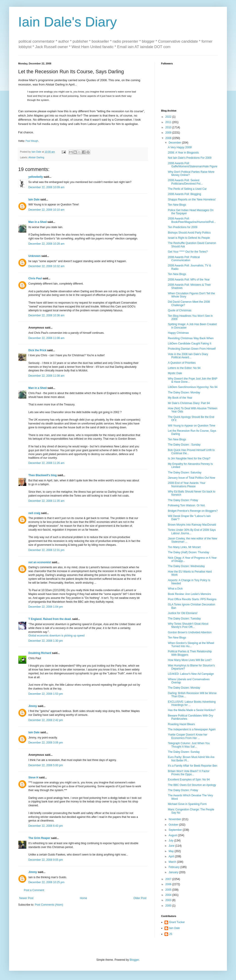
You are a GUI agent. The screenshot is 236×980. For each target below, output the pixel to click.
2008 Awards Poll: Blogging (184, 194)
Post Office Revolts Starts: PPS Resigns (192, 599)
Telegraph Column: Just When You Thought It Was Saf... (189, 745)
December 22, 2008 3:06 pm (46, 743)
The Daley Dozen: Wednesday (186, 566)
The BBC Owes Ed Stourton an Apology (192, 785)
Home (84, 898)
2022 (169, 117)
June (172, 846)
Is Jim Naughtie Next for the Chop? (189, 458)
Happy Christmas (178, 333)
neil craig (34, 513)
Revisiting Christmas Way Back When (191, 338)
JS (171, 934)
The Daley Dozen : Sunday (184, 445)
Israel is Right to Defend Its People (189, 238)
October (174, 825)
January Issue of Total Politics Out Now (192, 478)
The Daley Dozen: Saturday (185, 473)
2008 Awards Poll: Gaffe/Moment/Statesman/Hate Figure (193, 165)
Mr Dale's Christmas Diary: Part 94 (189, 403)
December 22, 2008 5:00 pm (46, 765)
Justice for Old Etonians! (183, 613)
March (173, 862)
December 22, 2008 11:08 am (46, 338)
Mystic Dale (175, 373)
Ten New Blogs (177, 205)
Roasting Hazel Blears (181, 724)
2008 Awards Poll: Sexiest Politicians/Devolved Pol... (185, 182)
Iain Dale (34, 200)
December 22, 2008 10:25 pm (46, 882)
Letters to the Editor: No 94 (184, 368)
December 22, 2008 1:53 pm (46, 694)
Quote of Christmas (180, 310)
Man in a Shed (38, 222)
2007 (169, 879)
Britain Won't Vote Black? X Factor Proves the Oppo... (189, 773)
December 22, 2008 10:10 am (46, 210)
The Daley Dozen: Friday (183, 500)
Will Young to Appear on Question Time (192, 426)
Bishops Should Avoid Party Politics (189, 233)
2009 (169, 133)
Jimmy (33, 706)
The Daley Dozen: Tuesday (184, 619)
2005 (169, 890)
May (172, 851)
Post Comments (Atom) (49, 905)
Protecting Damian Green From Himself (192, 349)
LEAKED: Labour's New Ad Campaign (191, 674)
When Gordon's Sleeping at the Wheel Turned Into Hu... (191, 645)
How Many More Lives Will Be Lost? (190, 660)
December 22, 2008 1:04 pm (46, 607)
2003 (169, 900)
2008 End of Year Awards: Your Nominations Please (187, 485)
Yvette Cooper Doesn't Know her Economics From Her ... (188, 736)
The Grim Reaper (39, 838)
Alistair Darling (36, 157)
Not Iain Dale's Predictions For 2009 (190, 158)
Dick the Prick (37, 350)
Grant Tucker (177, 922)
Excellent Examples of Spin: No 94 (189, 780)
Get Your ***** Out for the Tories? (188, 252)
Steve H (33, 778)
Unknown (34, 256)
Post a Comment (34, 890)
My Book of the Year (180, 398)
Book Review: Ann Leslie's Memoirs (189, 594)
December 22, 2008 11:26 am (46, 463)
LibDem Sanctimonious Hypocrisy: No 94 (193, 387)
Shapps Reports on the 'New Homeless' (192, 200)
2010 (169, 127)
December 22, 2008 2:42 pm (46, 720)
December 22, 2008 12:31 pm (46, 550)
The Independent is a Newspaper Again (192, 729)
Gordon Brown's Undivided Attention (190, 632)
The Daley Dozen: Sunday (184, 752)
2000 (169, 906)
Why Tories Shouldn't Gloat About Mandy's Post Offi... (188, 625)
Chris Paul (35, 278)
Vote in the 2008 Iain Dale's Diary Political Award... (188, 356)
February (174, 867)
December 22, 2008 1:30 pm (46, 641)
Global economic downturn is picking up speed (56, 636)
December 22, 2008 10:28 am (46, 244)
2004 (169, 895)
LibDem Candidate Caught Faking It (190, 344)
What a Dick (175, 589)
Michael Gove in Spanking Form (187, 804)
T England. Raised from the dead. (50, 619)
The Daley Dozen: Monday (184, 392)
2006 (169, 884)
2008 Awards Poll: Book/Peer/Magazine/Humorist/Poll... (192, 220)
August (173, 835)
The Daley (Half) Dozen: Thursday (189, 552)
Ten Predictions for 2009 (183, 227)
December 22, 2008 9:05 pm (46, 860)
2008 (169, 138)
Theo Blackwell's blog (43, 475)
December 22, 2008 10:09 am (46, 187)
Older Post (140, 898)
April (172, 856)
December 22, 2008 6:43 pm (46, 826)
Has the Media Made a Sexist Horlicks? (192, 710)
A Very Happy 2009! (180, 147)
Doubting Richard (40, 653)
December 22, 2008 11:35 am (46, 501)
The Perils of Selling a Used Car (187, 189)
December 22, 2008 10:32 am (46, 266)
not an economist (40, 562)
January (174, 872)
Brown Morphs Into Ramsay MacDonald (192, 525)
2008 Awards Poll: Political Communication (184, 259)
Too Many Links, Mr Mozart (184, 547)
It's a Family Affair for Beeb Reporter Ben (193, 766)
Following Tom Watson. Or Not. (187, 505)
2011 (169, 122)
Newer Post (26, 898)
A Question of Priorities (182, 363)
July (171, 841)
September (176, 830)
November (175, 819)
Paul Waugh (32, 141)
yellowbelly (36, 177)
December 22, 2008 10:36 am (46, 315)
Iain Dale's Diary (68, 22)
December (175, 143)
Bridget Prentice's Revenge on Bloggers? (193, 511)
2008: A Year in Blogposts (183, 153)
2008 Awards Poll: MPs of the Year (189, 280)
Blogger (134, 960)
